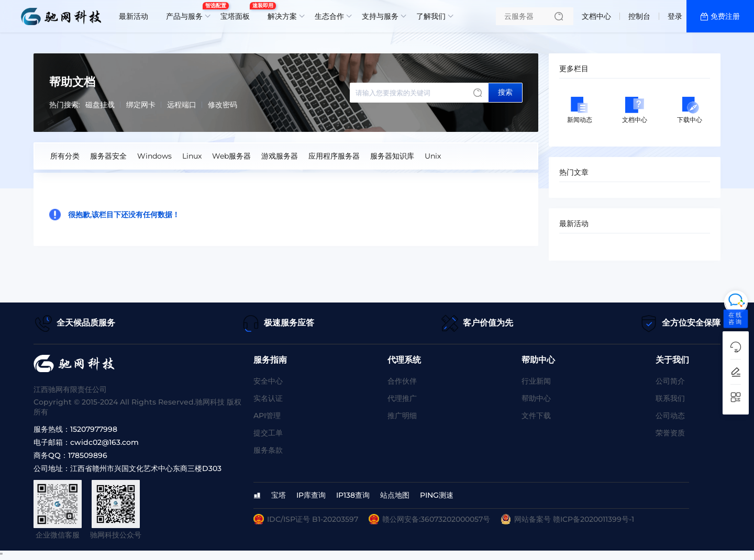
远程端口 (182, 105)
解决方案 (282, 16)
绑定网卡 (141, 105)
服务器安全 (108, 156)
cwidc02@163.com (104, 442)
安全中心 (268, 381)
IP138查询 (353, 495)
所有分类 (65, 156)
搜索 (505, 92)
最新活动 (134, 16)
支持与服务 (380, 16)
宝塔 (279, 495)
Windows (154, 156)
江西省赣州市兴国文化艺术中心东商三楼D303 (146, 468)
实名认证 (268, 398)
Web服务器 (231, 156)
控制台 (639, 16)
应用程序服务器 (334, 156)
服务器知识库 (392, 156)
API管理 (267, 416)
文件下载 (536, 416)
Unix (433, 156)
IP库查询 (311, 495)
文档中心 (596, 16)
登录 (675, 16)
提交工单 (268, 433)
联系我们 (670, 398)
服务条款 (268, 450)
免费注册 (725, 16)
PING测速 (437, 495)
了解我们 (431, 16)
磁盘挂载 (100, 105)
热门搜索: (65, 105)
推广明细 (402, 416)
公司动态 (670, 416)
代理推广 (402, 398)
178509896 (88, 455)
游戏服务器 (280, 156)
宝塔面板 (238, 12)
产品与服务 (187, 12)
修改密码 (223, 105)
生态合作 (329, 16)
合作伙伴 (402, 381)
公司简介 (670, 381)
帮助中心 (536, 398)
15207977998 (94, 429)
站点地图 (395, 495)
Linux (192, 156)
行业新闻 (536, 381)
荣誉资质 (670, 433)
